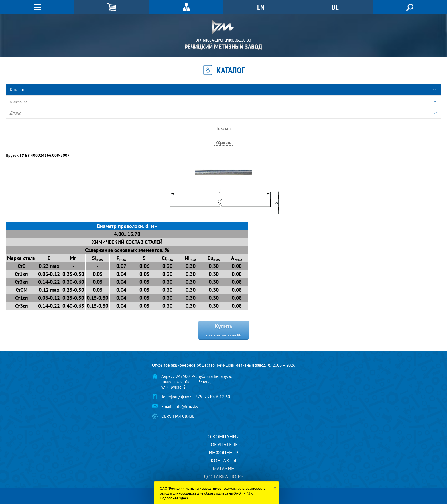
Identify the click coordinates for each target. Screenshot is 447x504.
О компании (224, 437)
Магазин (224, 469)
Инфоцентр (223, 453)
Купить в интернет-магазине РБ (223, 330)
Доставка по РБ (223, 477)
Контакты (223, 461)
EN (261, 7)
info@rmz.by (186, 406)
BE (335, 7)
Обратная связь (178, 416)
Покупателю (223, 445)
